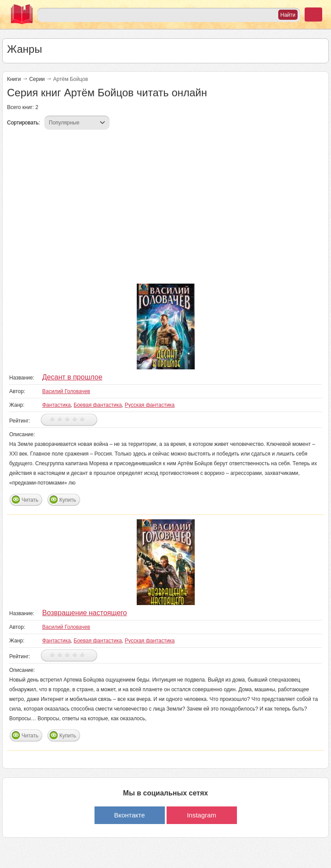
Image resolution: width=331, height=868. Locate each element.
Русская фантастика (150, 405)
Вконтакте (129, 815)
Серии (37, 79)
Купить (68, 500)
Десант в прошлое (72, 377)
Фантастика (56, 405)
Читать (30, 500)
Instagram (202, 815)
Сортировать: (24, 123)
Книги (14, 79)
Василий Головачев (66, 391)
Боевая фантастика (98, 405)
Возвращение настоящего (85, 613)
